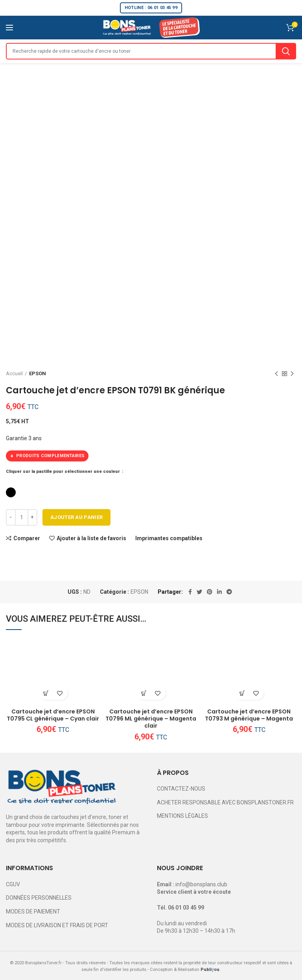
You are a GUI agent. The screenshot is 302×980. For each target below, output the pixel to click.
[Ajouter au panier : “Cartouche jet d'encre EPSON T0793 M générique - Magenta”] (242, 693)
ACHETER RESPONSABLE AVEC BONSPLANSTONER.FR (225, 802)
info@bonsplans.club (201, 884)
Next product (292, 374)
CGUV (13, 884)
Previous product (276, 374)
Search (286, 51)
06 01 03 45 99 (186, 908)
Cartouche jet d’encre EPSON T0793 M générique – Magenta (249, 715)
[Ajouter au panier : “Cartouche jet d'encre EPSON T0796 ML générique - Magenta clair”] (144, 693)
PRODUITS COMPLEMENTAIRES (47, 456)
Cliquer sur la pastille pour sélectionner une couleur (64, 471)
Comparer (27, 538)
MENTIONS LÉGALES (182, 816)
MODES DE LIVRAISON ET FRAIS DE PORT (57, 925)
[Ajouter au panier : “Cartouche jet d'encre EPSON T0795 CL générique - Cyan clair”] (46, 693)
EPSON (38, 373)
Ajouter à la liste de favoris (91, 538)
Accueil (14, 373)
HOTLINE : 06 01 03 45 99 (151, 8)
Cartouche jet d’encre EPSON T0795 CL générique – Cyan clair (53, 715)
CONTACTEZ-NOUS (181, 789)
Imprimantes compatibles (169, 538)
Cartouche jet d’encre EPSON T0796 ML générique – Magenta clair (151, 719)
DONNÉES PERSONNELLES (39, 898)
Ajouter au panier (76, 517)
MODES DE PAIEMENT (33, 911)
